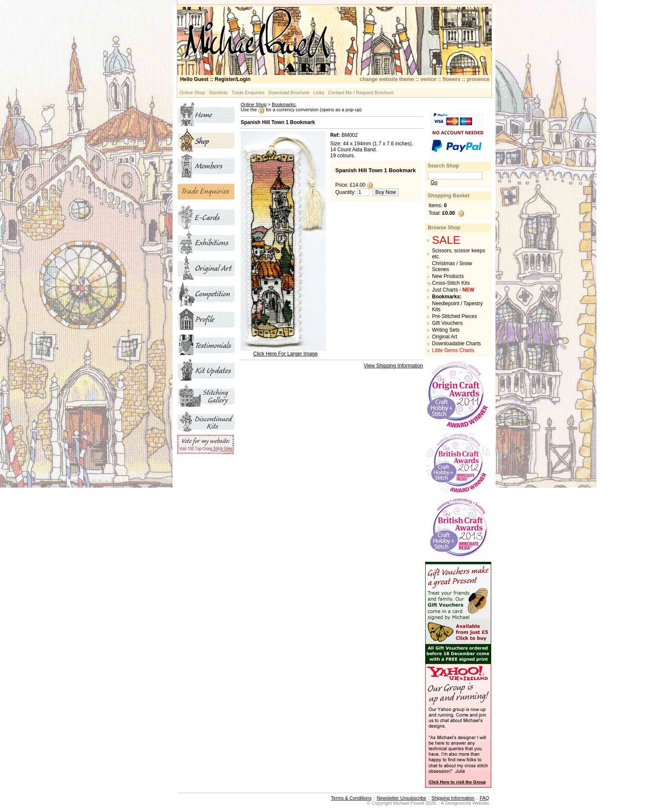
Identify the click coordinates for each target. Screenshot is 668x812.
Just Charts (453, 290)
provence (478, 79)
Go (434, 182)
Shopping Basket (449, 196)
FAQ (484, 798)
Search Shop (443, 166)
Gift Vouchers (447, 323)
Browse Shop (444, 228)
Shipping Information (453, 798)
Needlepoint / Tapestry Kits (457, 306)
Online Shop (192, 92)
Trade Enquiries (248, 92)
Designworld (458, 803)
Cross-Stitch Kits (451, 283)
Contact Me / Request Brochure (361, 92)
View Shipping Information (393, 366)
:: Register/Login (215, 79)
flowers (452, 79)
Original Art (445, 337)
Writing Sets (446, 330)
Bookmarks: (284, 104)
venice (428, 79)
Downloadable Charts (456, 344)
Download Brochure (289, 92)
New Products (448, 276)
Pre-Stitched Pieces (454, 316)
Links (319, 92)
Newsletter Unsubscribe (401, 798)
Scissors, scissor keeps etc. (459, 254)
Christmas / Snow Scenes (452, 266)
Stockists (219, 92)
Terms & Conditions (351, 798)
